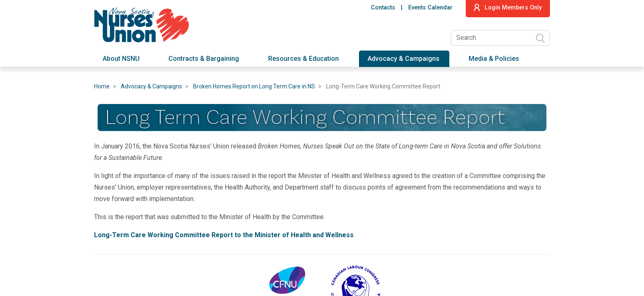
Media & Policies (494, 59)
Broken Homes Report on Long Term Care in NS (254, 86)
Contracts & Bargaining (204, 59)
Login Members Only (508, 7)
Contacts (383, 8)
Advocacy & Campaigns (404, 59)
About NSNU (121, 59)
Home (102, 86)
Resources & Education (304, 59)
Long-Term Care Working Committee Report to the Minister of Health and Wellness (225, 235)
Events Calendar (430, 8)
